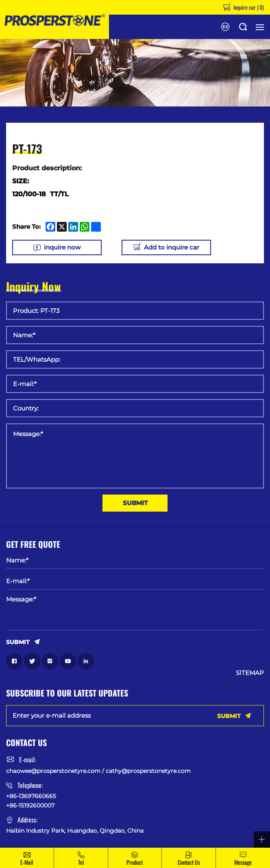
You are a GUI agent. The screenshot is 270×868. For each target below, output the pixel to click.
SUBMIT (135, 503)
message (243, 862)
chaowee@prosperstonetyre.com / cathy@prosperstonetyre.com (98, 771)
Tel (81, 862)
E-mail (27, 862)
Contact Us (189, 862)
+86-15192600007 (30, 805)
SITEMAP (250, 673)
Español (225, 27)
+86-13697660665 (31, 796)
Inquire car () (248, 7)
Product (135, 862)
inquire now (62, 247)
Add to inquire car (172, 247)
